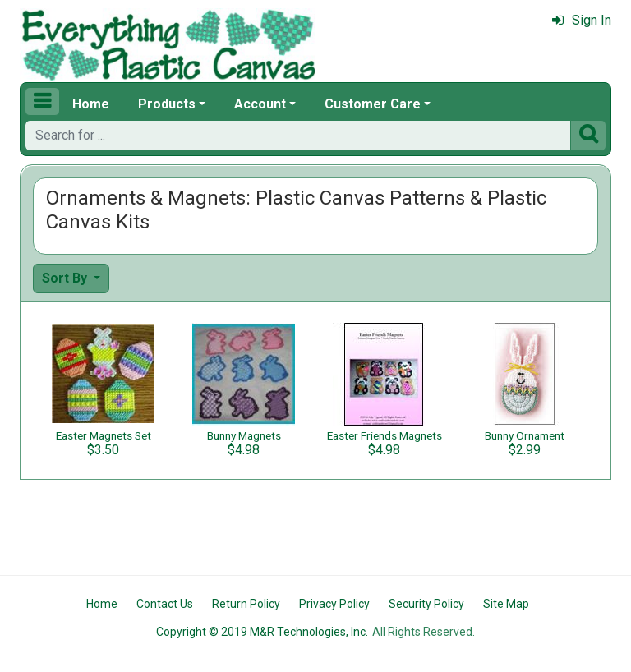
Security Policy (426, 604)
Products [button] (167, 104)
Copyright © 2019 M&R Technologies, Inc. (262, 632)
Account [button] (260, 104)
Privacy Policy (334, 604)
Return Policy (246, 604)
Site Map (506, 604)
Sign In (582, 20)
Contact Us (165, 604)
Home (91, 104)
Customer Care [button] (373, 104)
